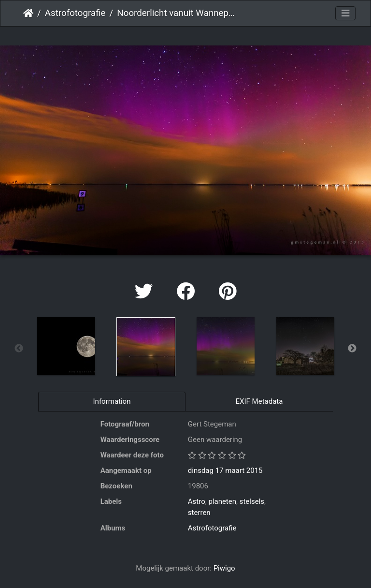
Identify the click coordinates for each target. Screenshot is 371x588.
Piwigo (224, 568)
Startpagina (28, 13)
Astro (197, 501)
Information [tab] (112, 401)
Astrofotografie (75, 13)
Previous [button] (19, 349)
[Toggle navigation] (345, 14)
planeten (222, 501)
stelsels (252, 501)
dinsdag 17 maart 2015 (225, 470)
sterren (199, 513)
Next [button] (352, 349)
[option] (66, 346)
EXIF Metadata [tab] (259, 401)
